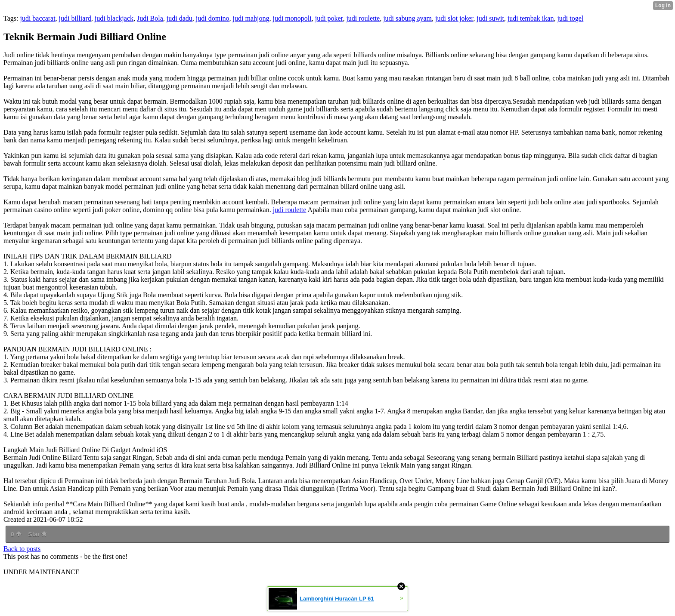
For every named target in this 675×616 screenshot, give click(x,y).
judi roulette (363, 18)
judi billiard (75, 18)
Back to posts (22, 549)
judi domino (213, 18)
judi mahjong (251, 18)
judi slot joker (454, 18)
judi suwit (490, 18)
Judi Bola (150, 18)
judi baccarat (37, 18)
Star (37, 534)
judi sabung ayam (407, 18)
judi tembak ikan (531, 18)
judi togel (570, 18)
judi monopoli (292, 18)
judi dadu (180, 18)
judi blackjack (114, 18)
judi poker (329, 18)
